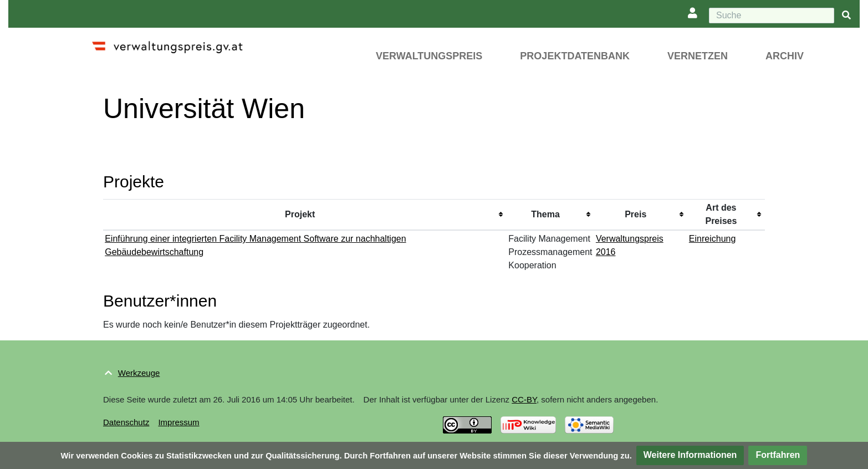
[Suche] (772, 16)
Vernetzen (698, 56)
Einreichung (713, 239)
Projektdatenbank (575, 56)
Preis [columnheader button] (635, 214)
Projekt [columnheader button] (300, 214)
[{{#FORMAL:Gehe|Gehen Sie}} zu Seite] (846, 16)
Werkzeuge (139, 373)
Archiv (785, 56)
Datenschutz (126, 422)
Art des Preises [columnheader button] (721, 214)
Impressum (178, 422)
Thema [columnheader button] (545, 214)
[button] (690, 455)
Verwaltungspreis (429, 56)
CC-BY (524, 399)
